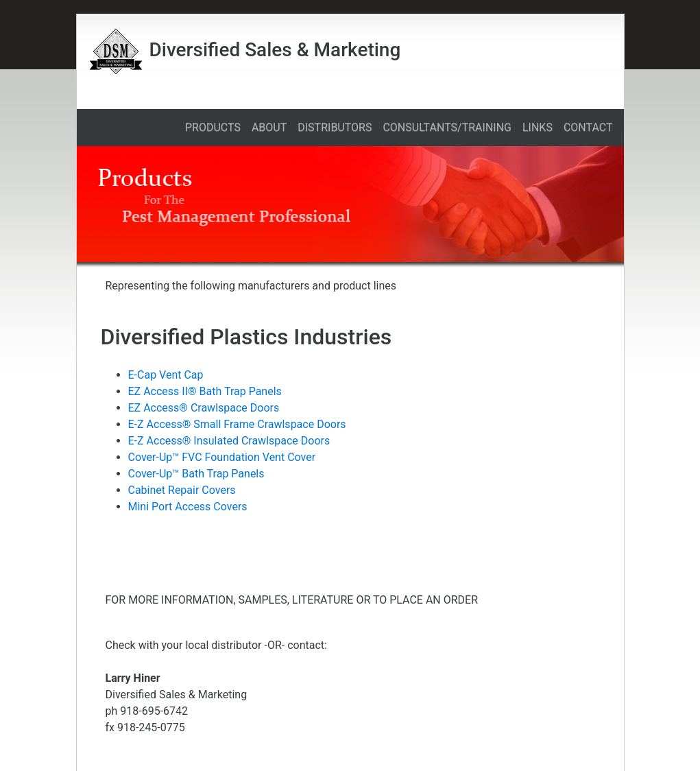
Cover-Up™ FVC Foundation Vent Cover (222, 457)
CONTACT (588, 127)
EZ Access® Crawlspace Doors (204, 408)
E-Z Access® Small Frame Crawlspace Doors (237, 424)
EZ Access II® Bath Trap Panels (205, 391)
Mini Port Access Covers (188, 507)
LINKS (538, 127)
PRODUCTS (213, 127)
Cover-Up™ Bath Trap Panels (196, 474)
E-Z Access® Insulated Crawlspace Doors (229, 441)
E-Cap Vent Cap (166, 375)
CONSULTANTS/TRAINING (447, 127)
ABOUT (269, 127)
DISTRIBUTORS (335, 127)
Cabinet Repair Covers (182, 490)
